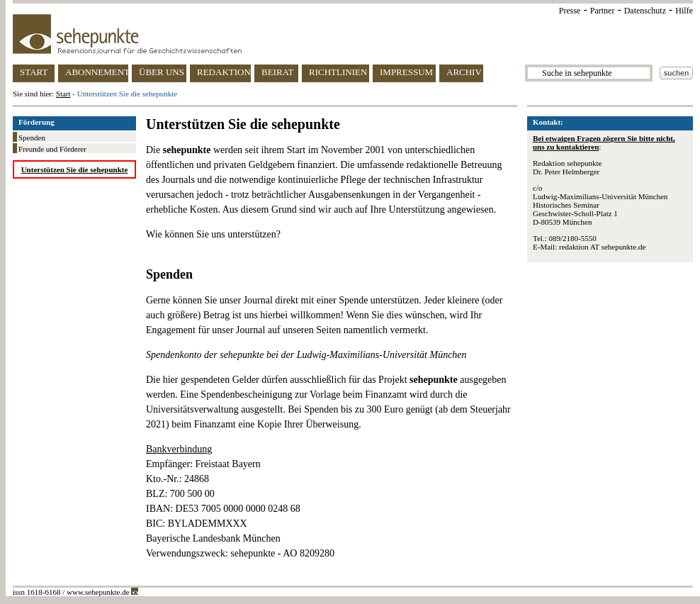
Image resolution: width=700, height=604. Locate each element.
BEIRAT (278, 72)
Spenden (32, 138)
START (34, 72)
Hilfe (684, 11)
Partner (603, 11)
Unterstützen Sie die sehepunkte (75, 169)
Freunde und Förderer (52, 149)
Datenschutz (645, 11)
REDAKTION (224, 72)
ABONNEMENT (97, 72)
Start (63, 94)
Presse (570, 11)
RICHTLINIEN (338, 72)
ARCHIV (464, 72)
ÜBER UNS (162, 72)
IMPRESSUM (406, 72)
